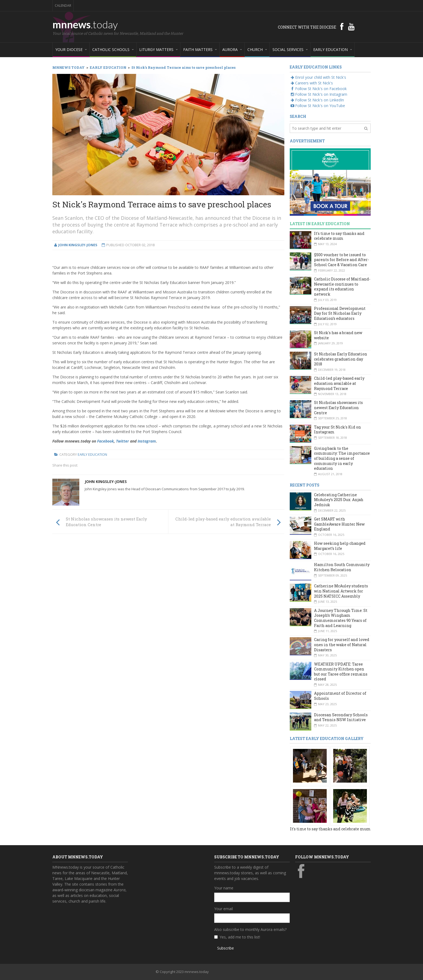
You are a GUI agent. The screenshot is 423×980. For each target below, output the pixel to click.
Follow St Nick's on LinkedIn (317, 100)
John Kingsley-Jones (106, 482)
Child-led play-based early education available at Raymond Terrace (339, 383)
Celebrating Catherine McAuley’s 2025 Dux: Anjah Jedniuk (339, 500)
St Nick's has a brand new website (338, 335)
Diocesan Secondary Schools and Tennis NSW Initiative (341, 717)
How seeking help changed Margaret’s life (340, 546)
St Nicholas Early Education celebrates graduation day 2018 (341, 359)
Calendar (63, 6)
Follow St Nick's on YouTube (317, 106)
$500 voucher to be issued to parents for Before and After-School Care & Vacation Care (342, 260)
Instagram (147, 441)
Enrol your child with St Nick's (318, 77)
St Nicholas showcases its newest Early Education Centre (338, 407)
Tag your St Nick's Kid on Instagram (337, 430)
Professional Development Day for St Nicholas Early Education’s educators (340, 313)
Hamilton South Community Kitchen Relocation (342, 567)
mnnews (85, 24)
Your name (224, 888)
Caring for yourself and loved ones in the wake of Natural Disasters (342, 645)
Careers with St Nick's (311, 83)
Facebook (105, 441)
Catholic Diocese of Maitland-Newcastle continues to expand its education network (342, 287)
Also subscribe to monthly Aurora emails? (250, 929)
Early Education (92, 454)
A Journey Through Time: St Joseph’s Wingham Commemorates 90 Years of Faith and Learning (341, 618)
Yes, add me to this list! (240, 937)
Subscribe (226, 948)
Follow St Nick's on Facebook (318, 89)
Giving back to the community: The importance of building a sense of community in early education (342, 458)
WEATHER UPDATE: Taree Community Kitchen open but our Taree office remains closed (341, 672)
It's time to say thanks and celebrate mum (339, 236)
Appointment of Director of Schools (340, 696)
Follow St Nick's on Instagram (318, 94)
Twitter (122, 441)
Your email (224, 909)
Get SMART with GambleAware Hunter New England (339, 524)
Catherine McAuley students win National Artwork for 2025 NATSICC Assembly (341, 591)
